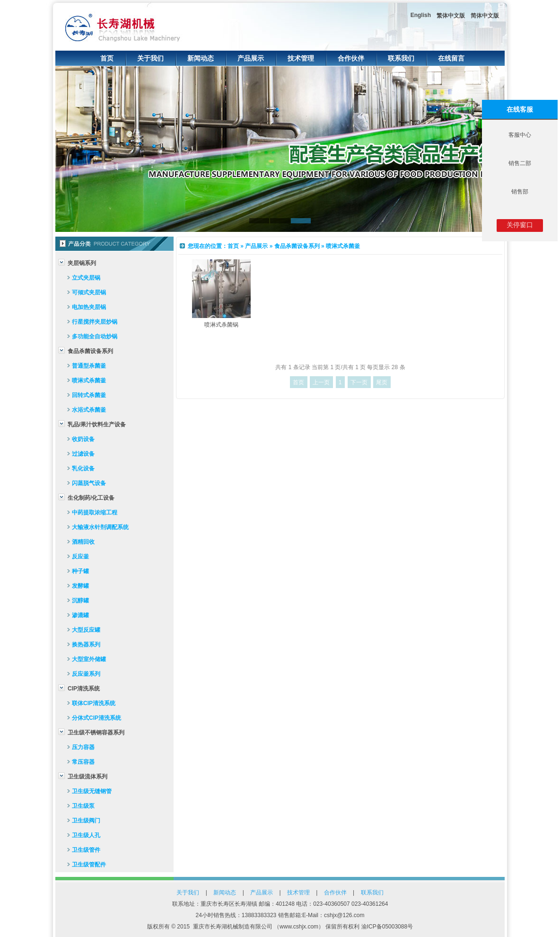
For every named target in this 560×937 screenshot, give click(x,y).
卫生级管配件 (89, 865)
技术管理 (301, 58)
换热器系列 (86, 645)
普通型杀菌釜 (89, 366)
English (421, 15)
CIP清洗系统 (84, 689)
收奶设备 (83, 439)
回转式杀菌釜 (89, 395)
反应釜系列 (86, 674)
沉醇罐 (80, 601)
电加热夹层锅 (89, 307)
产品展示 (251, 58)
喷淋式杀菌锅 (221, 325)
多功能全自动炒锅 (95, 336)
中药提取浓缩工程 (95, 513)
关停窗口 (520, 225)
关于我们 (150, 58)
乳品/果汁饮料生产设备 (97, 424)
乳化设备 (83, 468)
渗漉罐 (80, 615)
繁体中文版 (451, 16)
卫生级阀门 (86, 821)
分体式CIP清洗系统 (96, 718)
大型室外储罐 (89, 659)
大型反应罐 (86, 630)
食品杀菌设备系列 (90, 351)
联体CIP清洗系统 (94, 703)
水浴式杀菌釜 (89, 410)
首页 (107, 58)
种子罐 (80, 571)
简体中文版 (485, 16)
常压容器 (83, 762)
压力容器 (83, 747)
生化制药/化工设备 (91, 498)
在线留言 (451, 58)
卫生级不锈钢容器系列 (96, 733)
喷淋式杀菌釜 (89, 380)
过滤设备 (83, 454)
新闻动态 (201, 58)
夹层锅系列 (82, 263)
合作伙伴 (351, 58)
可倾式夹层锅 (89, 292)
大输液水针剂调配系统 (100, 527)
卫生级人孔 (86, 835)
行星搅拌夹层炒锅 (95, 322)
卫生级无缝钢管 (92, 791)
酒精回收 (83, 542)
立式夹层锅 (86, 278)
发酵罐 (80, 586)
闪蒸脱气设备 (89, 483)
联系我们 (401, 58)
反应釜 (80, 557)
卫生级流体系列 (87, 777)
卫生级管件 (86, 850)
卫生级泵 (83, 806)
